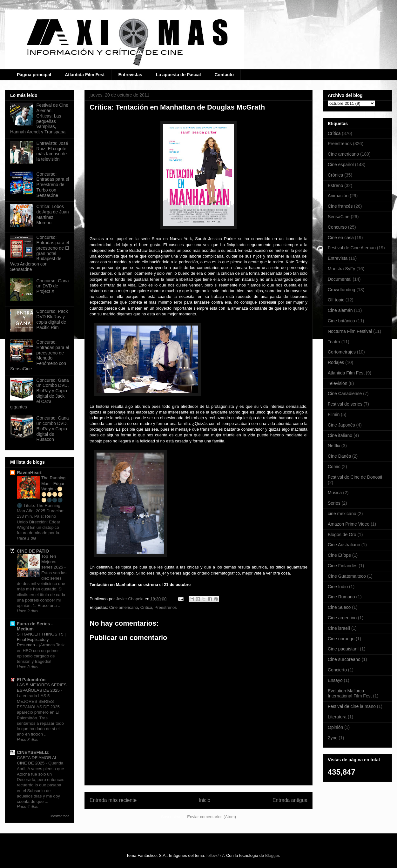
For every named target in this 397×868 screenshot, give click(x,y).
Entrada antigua (290, 800)
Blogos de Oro (342, 535)
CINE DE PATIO (33, 551)
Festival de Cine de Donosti (355, 477)
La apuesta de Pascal (178, 75)
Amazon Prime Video (349, 524)
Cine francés (340, 206)
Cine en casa (341, 238)
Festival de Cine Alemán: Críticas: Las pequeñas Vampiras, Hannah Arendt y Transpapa (39, 118)
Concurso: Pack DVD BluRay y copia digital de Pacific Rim (52, 319)
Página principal (34, 75)
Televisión (337, 383)
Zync (333, 738)
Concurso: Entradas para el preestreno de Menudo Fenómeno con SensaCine (40, 355)
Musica (335, 493)
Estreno (335, 185)
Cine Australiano (344, 545)
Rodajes (336, 362)
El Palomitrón (31, 680)
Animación (338, 196)
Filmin (334, 414)
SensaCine (339, 217)
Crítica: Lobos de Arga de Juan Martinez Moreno (53, 214)
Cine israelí (339, 628)
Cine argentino (342, 618)
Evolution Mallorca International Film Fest (350, 693)
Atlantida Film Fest (85, 75)
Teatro (334, 342)
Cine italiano (340, 435)
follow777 (215, 855)
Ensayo (335, 680)
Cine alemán (340, 310)
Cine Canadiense (345, 394)
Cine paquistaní (343, 649)
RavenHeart (29, 473)
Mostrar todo (60, 816)
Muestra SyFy (341, 269)
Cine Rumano (341, 597)
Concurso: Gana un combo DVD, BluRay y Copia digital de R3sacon (53, 429)
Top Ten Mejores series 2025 (53, 562)
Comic (334, 467)
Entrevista (338, 258)
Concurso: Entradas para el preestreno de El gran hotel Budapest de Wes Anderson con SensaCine (40, 253)
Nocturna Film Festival (350, 331)
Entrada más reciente (113, 800)
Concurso (337, 227)
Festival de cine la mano (352, 706)
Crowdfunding (341, 290)
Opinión (335, 727)
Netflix (334, 446)
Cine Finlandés (343, 566)
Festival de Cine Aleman (352, 248)
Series (334, 503)
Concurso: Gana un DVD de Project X (53, 286)
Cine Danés (339, 456)
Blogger (272, 855)
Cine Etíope (339, 555)
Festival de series (345, 404)
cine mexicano (342, 514)
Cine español (341, 165)
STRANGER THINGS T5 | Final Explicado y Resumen (41, 640)
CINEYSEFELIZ (33, 752)
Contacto (224, 75)
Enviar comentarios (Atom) (212, 817)
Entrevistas (130, 75)
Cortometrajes (342, 352)
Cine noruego (341, 639)
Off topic (336, 300)
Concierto (337, 670)
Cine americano (123, 607)
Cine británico (341, 321)
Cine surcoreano (344, 659)
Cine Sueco (339, 607)
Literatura (337, 717)
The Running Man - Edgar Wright (53, 483)
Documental (340, 279)
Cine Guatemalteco (347, 576)
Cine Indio (338, 587)
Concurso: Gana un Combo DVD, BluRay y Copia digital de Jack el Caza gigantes (40, 394)
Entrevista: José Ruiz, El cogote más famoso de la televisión (52, 151)
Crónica (335, 175)
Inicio (205, 800)
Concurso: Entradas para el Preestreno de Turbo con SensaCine (53, 185)
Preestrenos (166, 607)
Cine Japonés (341, 425)
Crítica (146, 607)
